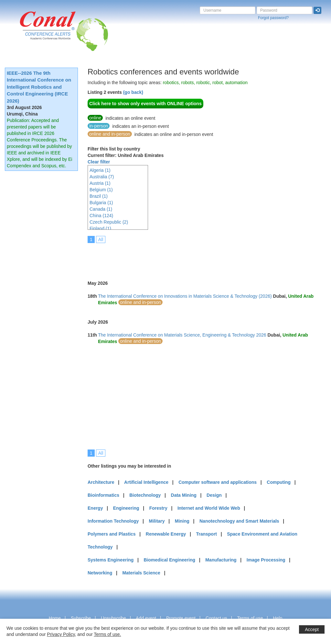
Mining (182, 521)
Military (157, 521)
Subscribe (81, 618)
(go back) (133, 92)
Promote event (181, 618)
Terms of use (250, 618)
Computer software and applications (218, 482)
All (101, 239)
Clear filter (99, 162)
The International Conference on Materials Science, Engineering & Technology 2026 (182, 335)
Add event (146, 618)
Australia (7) (102, 177)
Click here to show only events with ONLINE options (145, 104)
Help (278, 618)
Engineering (126, 508)
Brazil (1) (99, 196)
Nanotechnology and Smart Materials (239, 521)
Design (214, 495)
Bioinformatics (103, 495)
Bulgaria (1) (101, 203)
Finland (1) (100, 228)
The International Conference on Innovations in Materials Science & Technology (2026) (185, 296)
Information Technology (113, 521)
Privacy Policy (61, 634)
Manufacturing (221, 560)
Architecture (101, 482)
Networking (100, 573)
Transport (206, 534)
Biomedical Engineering (170, 560)
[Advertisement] (205, 257)
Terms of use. (107, 634)
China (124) (101, 216)
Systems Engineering (111, 560)
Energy (95, 508)
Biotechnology (145, 495)
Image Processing (266, 560)
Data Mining (184, 495)
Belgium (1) (101, 190)
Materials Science (141, 573)
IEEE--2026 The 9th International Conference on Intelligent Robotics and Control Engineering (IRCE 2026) (39, 87)
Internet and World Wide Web (209, 508)
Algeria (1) (100, 170)
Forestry (158, 508)
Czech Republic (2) (109, 222)
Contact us (216, 618)
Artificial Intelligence (146, 482)
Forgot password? (273, 18)
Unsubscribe (113, 618)
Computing (279, 482)
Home (55, 618)
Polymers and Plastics (112, 534)
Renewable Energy (166, 534)
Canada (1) (101, 209)
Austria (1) (100, 183)
